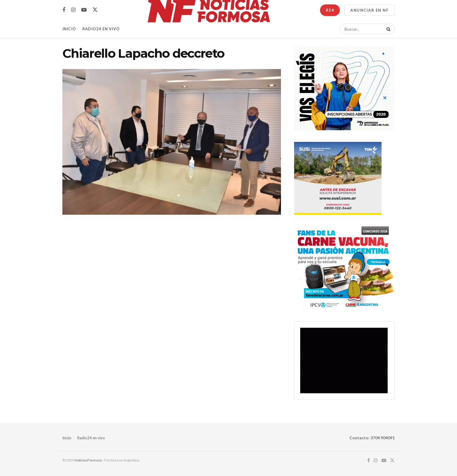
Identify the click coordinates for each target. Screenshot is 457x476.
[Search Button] (387, 29)
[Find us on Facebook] (64, 10)
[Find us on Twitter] (95, 10)
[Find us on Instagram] (73, 10)
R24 (330, 10)
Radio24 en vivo (91, 438)
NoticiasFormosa (88, 460)
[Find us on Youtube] (84, 10)
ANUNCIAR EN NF (369, 10)
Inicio (69, 29)
